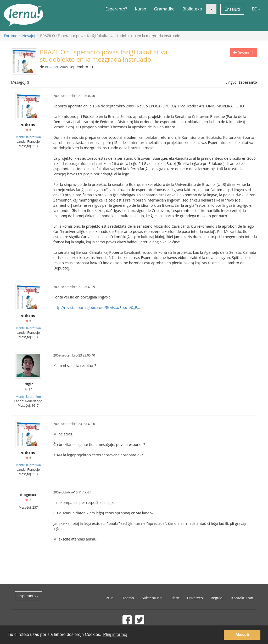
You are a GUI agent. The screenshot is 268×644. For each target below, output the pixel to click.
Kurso (140, 9)
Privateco (195, 598)
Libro (175, 598)
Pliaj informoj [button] (115, 634)
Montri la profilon (28, 137)
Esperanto (29, 596)
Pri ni (110, 598)
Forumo (11, 36)
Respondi (243, 53)
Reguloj (217, 598)
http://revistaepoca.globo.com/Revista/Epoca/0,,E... (97, 307)
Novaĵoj (29, 36)
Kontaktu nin (242, 598)
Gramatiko (164, 9)
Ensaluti (232, 9)
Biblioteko (192, 9)
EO (256, 9)
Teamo (128, 598)
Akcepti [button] (242, 635)
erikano (51, 67)
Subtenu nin (152, 598)
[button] (211, 9)
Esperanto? (116, 9)
